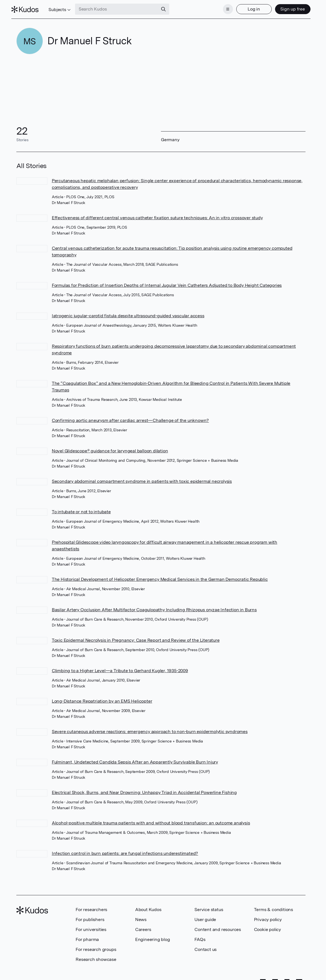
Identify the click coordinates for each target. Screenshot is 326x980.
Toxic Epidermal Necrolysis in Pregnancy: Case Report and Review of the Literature (136, 637)
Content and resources (218, 926)
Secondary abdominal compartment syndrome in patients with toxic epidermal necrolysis (142, 478)
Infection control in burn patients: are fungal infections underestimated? (125, 850)
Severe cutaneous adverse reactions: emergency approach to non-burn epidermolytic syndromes (150, 728)
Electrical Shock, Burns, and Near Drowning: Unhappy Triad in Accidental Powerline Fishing (144, 789)
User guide (205, 916)
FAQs (200, 936)
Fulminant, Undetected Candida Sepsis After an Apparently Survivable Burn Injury (135, 759)
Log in (249, 8)
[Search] (168, 8)
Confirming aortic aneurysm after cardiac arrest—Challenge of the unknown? (130, 417)
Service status (209, 906)
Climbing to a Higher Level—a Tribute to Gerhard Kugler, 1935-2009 (120, 667)
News (141, 916)
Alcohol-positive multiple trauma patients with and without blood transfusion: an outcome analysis (151, 820)
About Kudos (148, 906)
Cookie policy (267, 926)
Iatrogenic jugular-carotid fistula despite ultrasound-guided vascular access (128, 312)
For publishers (90, 916)
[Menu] (223, 8)
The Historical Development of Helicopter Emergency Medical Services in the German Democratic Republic (160, 576)
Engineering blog (153, 936)
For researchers (91, 906)
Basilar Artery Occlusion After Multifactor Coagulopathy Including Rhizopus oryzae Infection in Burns (154, 606)
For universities (91, 926)
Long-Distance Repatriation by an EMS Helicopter (102, 698)
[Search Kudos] (121, 8)
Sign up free (288, 8)
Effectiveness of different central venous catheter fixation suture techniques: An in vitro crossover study (157, 214)
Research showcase (96, 956)
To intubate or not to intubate (81, 508)
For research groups (96, 946)
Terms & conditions (274, 906)
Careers (143, 926)
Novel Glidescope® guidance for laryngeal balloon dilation (110, 448)
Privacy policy (268, 916)
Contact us (206, 946)
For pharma (87, 936)
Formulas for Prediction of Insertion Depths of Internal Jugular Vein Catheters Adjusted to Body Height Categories (167, 282)
